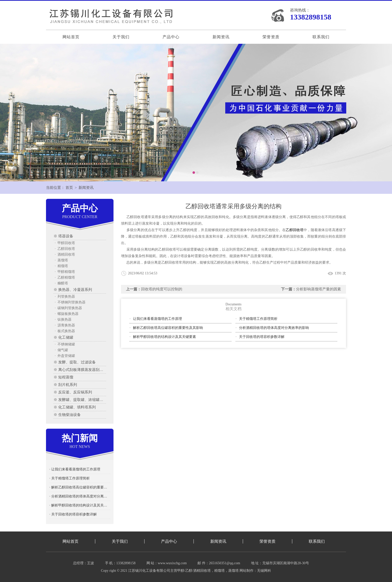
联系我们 (321, 37)
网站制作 (246, 571)
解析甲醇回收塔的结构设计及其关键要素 (164, 337)
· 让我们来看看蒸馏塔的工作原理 (75, 469)
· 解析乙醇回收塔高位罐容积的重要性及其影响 (80, 487)
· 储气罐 (61, 350)
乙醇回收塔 (295, 230)
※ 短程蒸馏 (63, 377)
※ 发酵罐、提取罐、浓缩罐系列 (80, 400)
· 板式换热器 (65, 331)
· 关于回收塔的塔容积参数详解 (73, 514)
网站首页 (71, 37)
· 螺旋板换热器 (67, 314)
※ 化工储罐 (63, 337)
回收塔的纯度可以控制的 (162, 289)
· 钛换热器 (63, 320)
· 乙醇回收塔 (65, 249)
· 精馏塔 (61, 266)
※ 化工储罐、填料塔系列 (75, 407)
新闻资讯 (221, 37)
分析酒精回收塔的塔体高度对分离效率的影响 (274, 328)
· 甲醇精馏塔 (65, 272)
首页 (69, 188)
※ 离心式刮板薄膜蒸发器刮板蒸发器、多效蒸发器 (80, 370)
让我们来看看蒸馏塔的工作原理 (157, 319)
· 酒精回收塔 (65, 254)
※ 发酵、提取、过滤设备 (75, 362)
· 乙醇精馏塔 (65, 277)
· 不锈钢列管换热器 (70, 302)
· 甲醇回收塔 (65, 243)
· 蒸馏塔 (61, 260)
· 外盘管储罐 (65, 356)
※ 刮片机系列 (65, 385)
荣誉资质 (271, 37)
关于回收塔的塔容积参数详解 (262, 337)
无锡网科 (264, 571)
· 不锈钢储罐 (65, 344)
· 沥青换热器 (65, 325)
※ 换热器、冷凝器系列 (73, 290)
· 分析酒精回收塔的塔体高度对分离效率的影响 (80, 496)
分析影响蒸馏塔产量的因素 (318, 289)
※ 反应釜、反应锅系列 (73, 392)
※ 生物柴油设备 (67, 415)
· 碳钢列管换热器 (68, 308)
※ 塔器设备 (63, 236)
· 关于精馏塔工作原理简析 (70, 478)
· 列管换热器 (65, 297)
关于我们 (121, 37)
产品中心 (171, 37)
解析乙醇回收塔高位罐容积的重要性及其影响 (168, 328)
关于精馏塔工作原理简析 (258, 319)
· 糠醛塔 (61, 283)
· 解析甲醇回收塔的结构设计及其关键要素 (80, 505)
